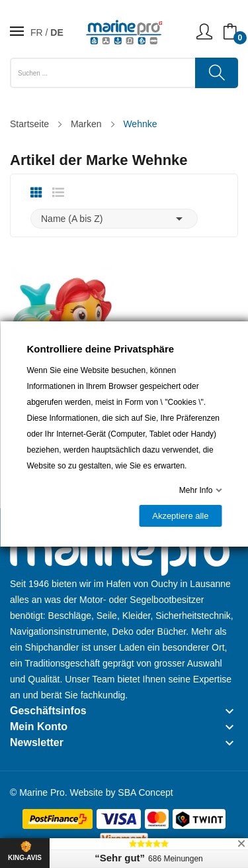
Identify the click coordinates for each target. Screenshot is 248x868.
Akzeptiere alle (180, 516)
